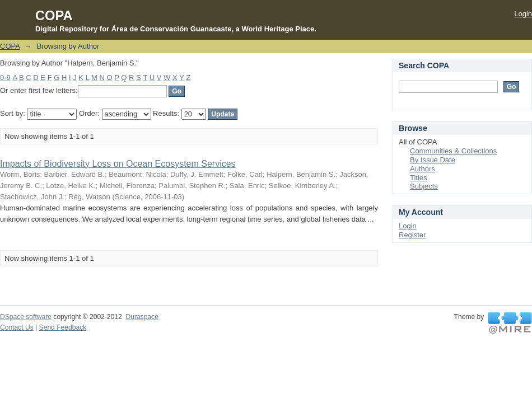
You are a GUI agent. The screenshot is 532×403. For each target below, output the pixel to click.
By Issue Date (433, 160)
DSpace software (26, 317)
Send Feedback (63, 327)
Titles (419, 178)
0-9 (5, 78)
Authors (423, 169)
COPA (10, 46)
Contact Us (17, 327)
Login (523, 14)
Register (412, 235)
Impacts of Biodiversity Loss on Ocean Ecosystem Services (118, 164)
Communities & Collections (453, 151)
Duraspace (142, 317)
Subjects (424, 186)
